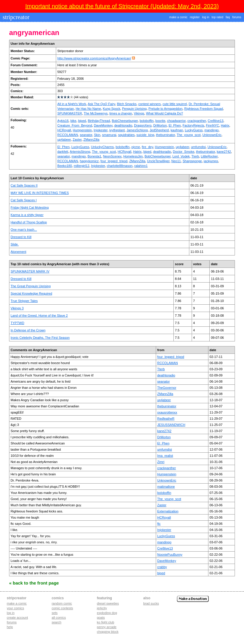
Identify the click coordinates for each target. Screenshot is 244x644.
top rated (217, 17)
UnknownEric (212, 135)
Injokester (101, 130)
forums (237, 17)
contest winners (149, 104)
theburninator (166, 135)
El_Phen (175, 125)
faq (228, 17)
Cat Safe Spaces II (24, 185)
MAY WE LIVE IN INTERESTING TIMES (40, 193)
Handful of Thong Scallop (29, 222)
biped (82, 121)
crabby (162, 567)
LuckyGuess (194, 130)
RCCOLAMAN (68, 135)
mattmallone (166, 487)
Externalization (168, 511)
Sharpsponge (192, 161)
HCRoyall (64, 130)
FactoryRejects (193, 125)
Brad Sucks (151, 603)
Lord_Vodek (181, 156)
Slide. (15, 244)
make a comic (178, 17)
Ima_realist (165, 456)
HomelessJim (133, 156)
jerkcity (102, 608)
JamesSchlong (137, 130)
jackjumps (211, 161)
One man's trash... (24, 230)
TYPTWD (17, 323)
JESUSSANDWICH (171, 425)
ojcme (136, 147)
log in (206, 17)
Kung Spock (112, 109)
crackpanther (197, 121)
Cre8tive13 (216, 121)
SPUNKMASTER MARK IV (30, 271)
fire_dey (147, 147)
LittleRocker (209, 156)
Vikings (139, 113)
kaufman (177, 130)
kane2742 (224, 152)
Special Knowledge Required (31, 293)
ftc (159, 524)
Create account (17, 618)
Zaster (77, 140)
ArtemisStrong (80, 152)
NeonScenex (112, 156)
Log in (11, 613)
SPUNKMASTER (70, 113)
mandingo (211, 130)
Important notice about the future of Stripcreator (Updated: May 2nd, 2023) (122, 6)
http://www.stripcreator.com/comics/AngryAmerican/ (94, 58)
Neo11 (176, 161)
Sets (55, 613)
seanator (86, 135)
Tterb (195, 156)
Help (10, 627)
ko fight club (106, 622)
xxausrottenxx (167, 412)
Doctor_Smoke (184, 152)
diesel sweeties (108, 603)
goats (101, 618)
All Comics (59, 618)
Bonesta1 (94, 156)
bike (73, 121)
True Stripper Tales (24, 301)
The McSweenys (96, 113)
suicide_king (145, 135)
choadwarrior (176, 121)
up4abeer (64, 140)
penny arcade (107, 627)
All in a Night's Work (72, 104)
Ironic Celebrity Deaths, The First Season (40, 338)
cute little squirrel (175, 104)
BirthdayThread (99, 121)
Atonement (18, 252)
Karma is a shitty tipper (27, 215)
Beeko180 (65, 166)
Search (57, 622)
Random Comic (62, 603)
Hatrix (225, 125)
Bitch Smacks (127, 104)
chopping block (108, 632)
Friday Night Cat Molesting (30, 208)
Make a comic (17, 603)
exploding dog (107, 613)
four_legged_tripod (114, 161)
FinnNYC (213, 125)
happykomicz (89, 161)
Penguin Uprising (134, 109)
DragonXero (143, 125)
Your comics (15, 608)
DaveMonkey (103, 125)
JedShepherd (159, 130)
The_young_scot (189, 135)
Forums (12, 622)
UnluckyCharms (102, 147)
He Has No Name (88, 109)
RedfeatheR (166, 419)
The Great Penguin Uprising (31, 286)
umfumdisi (198, 147)
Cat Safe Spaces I (24, 200)
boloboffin (147, 121)
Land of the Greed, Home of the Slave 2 (39, 316)
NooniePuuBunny (170, 555)
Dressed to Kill (21, 237)
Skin (97, 135)
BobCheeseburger (125, 121)
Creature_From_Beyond (75, 125)
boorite (161, 121)
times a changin (121, 113)
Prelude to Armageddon (166, 109)
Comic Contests (62, 608)
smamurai (109, 135)
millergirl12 (82, 166)
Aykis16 (63, 121)
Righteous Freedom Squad (204, 109)
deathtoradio (123, 125)
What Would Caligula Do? (165, 113)
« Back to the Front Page (34, 583)
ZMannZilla (91, 140)
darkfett (63, 152)
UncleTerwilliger (158, 161)
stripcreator (15, 17)
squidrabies (126, 135)
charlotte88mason (120, 166)
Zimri (161, 462)
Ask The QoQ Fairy (101, 104)
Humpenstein (82, 130)
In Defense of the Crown (28, 330)
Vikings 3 (17, 308)
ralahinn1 (141, 166)
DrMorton (160, 125)
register (195, 17)
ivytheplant (117, 130)
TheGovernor (167, 388)
